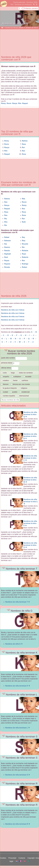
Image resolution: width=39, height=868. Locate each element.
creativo (5, 380)
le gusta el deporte (9, 388)
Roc (24, 261)
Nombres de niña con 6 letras (13, 320)
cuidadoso (16, 377)
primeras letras (10, 363)
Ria (6, 219)
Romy (4, 103)
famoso (5, 384)
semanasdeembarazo (4, 4)
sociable (27, 377)
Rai (6, 244)
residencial (25, 392)
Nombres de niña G (14, 644)
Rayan (7, 261)
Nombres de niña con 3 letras (13, 310)
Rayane (7, 264)
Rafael (7, 237)
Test (12, 5)
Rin (6, 225)
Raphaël (7, 254)
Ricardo (25, 244)
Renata (7, 267)
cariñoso (24, 380)
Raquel (25, 103)
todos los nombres (25, 373)
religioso (23, 388)
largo (12, 373)
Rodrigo (25, 264)
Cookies (4, 858)
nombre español (8, 396)
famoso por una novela (20, 384)
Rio (23, 247)
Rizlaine (25, 251)
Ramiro (7, 247)
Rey (23, 237)
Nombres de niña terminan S (18, 775)
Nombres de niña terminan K (18, 686)
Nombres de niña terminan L (17, 728)
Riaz (24, 241)
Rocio (9, 103)
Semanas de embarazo (23, 5)
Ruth (24, 222)
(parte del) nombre (14, 358)
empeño (5, 377)
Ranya (15, 103)
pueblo (14, 392)
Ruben (25, 267)
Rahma (25, 141)
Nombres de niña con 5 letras (13, 317)
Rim (20, 103)
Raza (24, 144)
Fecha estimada (19, 2)
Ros (24, 209)
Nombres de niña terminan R (18, 824)
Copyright (31, 858)
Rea (6, 215)
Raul (6, 257)
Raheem (7, 241)
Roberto (25, 257)
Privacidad (13, 858)
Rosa (24, 154)
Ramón (7, 251)
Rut (23, 147)
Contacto (22, 858)
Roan (24, 254)
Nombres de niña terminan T (17, 602)
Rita (24, 199)
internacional (23, 396)
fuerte (15, 380)
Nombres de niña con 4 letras (13, 313)
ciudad (5, 392)
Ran (24, 151)
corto (4, 373)
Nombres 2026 (32, 2)
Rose (24, 215)
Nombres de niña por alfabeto (14, 28)
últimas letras (10, 368)
